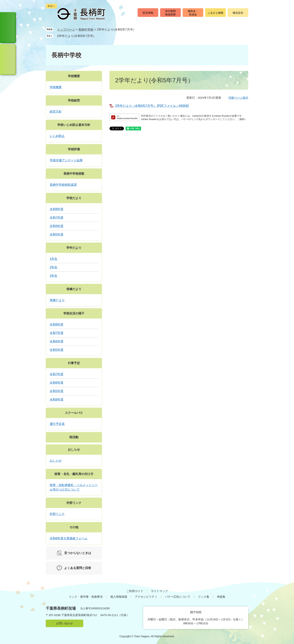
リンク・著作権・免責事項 (86, 597)
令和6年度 (57, 226)
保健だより (74, 289)
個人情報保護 (119, 597)
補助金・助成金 (193, 13)
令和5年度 (57, 234)
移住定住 (238, 13)
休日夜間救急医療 (170, 13)
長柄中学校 (86, 30)
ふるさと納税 (215, 13)
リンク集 (204, 597)
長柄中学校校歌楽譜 (63, 185)
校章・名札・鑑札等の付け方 (74, 474)
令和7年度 (57, 218)
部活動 (74, 437)
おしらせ (74, 450)
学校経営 (74, 100)
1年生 (54, 259)
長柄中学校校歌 (74, 174)
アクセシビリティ (146, 597)
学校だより (74, 198)
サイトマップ (159, 591)
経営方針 (56, 112)
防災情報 (148, 13)
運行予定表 (57, 424)
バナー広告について (178, 597)
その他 (74, 527)
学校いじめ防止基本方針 (74, 125)
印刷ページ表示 (238, 98)
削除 (100, 36)
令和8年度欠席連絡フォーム (69, 538)
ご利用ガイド (135, 591)
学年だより (74, 248)
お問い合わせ (64, 623)
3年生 (54, 276)
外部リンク (74, 503)
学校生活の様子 (74, 313)
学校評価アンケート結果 (66, 160)
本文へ (51, 6)
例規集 (221, 597)
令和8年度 (57, 209)
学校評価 (74, 149)
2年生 (54, 267)
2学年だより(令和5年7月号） (76, 36)
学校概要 (74, 76)
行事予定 (74, 363)
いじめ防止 (57, 136)
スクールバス (74, 413)
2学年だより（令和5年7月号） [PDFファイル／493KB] (152, 106)
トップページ (66, 30)
